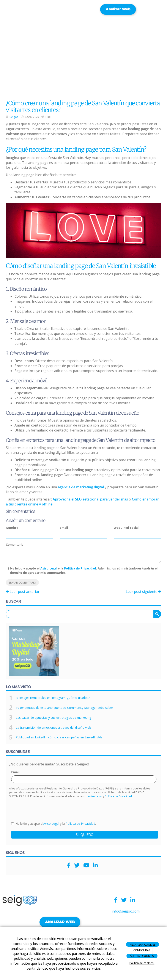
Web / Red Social (126, 528)
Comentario (15, 545)
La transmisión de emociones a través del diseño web (53, 727)
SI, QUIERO (85, 835)
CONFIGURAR (142, 950)
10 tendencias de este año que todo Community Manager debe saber (64, 708)
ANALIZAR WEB (60, 922)
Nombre (12, 528)
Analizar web (118, 9)
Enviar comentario (22, 582)
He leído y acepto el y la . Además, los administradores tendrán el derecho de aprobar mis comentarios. (84, 570)
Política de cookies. (142, 963)
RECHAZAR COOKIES (143, 945)
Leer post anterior (23, 592)
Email (64, 528)
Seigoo (14, 117)
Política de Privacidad (80, 568)
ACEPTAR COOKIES (142, 956)
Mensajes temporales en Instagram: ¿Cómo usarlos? (53, 698)
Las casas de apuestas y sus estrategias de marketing (53, 718)
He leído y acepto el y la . (54, 824)
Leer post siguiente (143, 592)
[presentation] (44, 809)
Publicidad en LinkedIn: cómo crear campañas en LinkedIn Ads (59, 737)
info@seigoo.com (126, 911)
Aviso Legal (49, 568)
